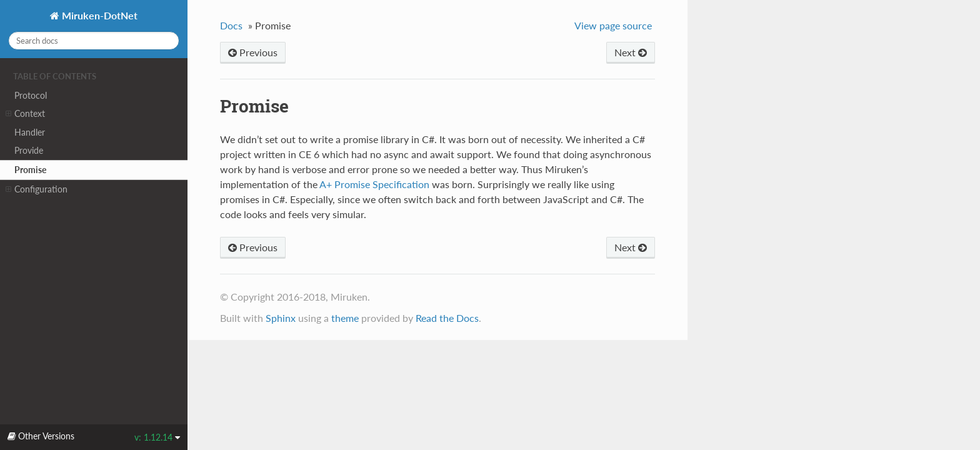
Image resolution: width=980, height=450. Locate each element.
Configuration (37, 189)
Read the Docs (447, 318)
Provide (29, 150)
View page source (613, 25)
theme (345, 318)
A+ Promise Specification (374, 184)
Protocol (31, 95)
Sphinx (281, 318)
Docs (231, 25)
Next (631, 52)
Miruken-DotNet (98, 15)
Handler (30, 132)
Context (25, 114)
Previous (253, 52)
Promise (30, 170)
